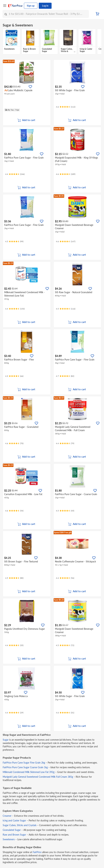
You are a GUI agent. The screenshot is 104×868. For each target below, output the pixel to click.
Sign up (31, 6)
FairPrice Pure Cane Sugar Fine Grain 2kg (24, 763)
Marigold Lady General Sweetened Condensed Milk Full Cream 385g (38, 777)
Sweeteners (9, 839)
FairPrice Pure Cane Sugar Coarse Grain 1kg (25, 767)
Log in (45, 6)
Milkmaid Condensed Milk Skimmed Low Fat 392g (29, 772)
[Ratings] (66, 107)
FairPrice (37, 852)
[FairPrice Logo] (15, 6)
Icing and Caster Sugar (14, 820)
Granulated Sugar (12, 830)
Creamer (7, 816)
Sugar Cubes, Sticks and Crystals (20, 825)
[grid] (52, 42)
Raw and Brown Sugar (14, 835)
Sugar (6, 740)
